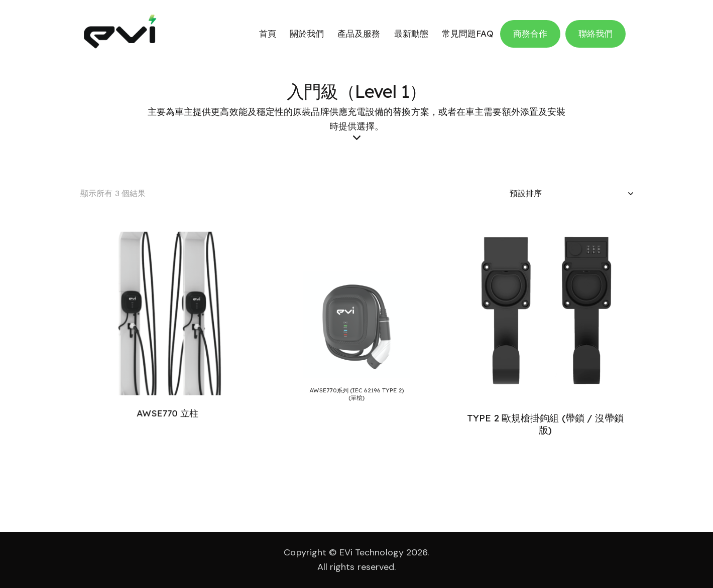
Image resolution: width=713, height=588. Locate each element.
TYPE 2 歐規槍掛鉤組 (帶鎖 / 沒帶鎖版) (546, 424)
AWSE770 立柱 (167, 395)
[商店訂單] (571, 194)
